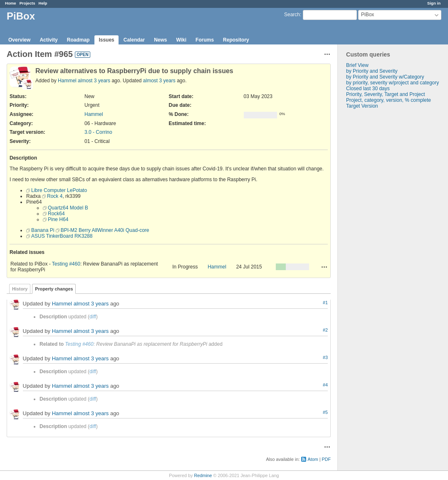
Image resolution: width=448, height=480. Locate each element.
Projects (27, 3)
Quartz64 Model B (68, 208)
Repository (236, 40)
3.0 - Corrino (98, 132)
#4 (325, 385)
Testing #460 (66, 264)
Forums (205, 40)
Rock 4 (55, 196)
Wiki (182, 40)
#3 (325, 357)
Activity (48, 40)
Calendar (134, 40)
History (20, 289)
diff (93, 317)
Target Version (362, 106)
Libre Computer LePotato (59, 190)
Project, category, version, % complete (389, 100)
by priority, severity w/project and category (392, 83)
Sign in (434, 3)
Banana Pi (43, 230)
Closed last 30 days (368, 89)
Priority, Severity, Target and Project (385, 94)
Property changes (54, 289)
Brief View (357, 65)
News (160, 40)
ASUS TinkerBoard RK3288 (62, 236)
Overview (19, 40)
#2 (325, 330)
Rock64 (56, 214)
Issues (106, 40)
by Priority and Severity (372, 71)
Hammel (67, 81)
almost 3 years (94, 81)
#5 (325, 412)
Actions (324, 267)
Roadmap (78, 40)
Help (43, 3)
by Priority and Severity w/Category (385, 77)
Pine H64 (58, 219)
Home (11, 3)
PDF (326, 459)
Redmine (203, 475)
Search (292, 15)
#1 (325, 303)
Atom (313, 459)
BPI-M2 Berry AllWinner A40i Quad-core (105, 230)
